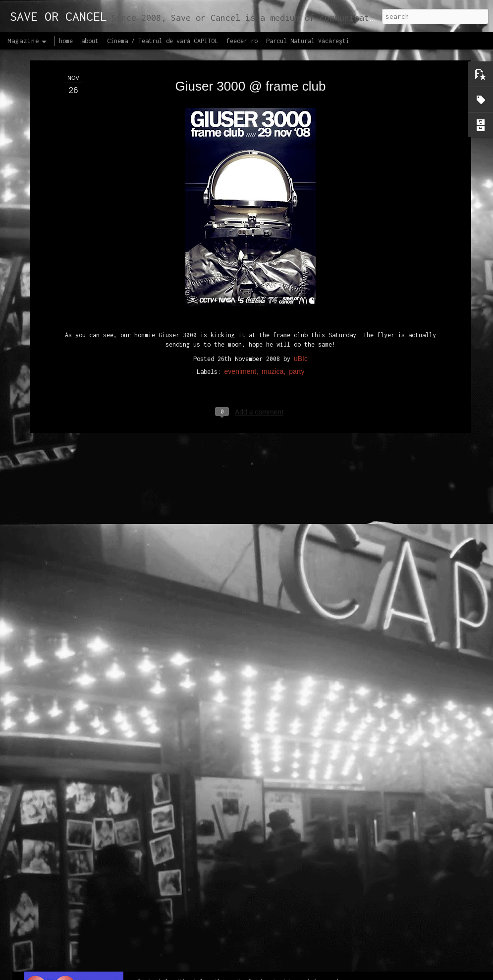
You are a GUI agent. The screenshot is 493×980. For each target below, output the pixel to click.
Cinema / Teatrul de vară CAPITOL (163, 41)
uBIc (301, 281)
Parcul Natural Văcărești (308, 41)
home (66, 41)
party (297, 294)
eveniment (241, 294)
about (90, 41)
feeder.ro (242, 41)
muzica (273, 294)
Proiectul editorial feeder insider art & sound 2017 (241, 958)
